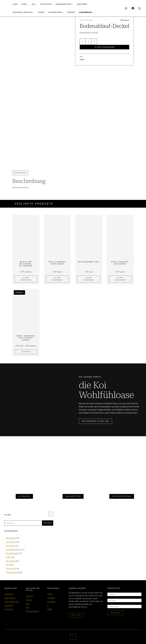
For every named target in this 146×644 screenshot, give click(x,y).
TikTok (50, 609)
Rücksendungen (32, 611)
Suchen (48, 523)
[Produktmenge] (88, 42)
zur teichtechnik (122, 496)
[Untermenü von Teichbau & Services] (34, 12)
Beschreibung (20, 173)
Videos (50, 594)
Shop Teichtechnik (12, 602)
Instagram (51, 602)
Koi (33, 4)
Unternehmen (55, 12)
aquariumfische (64, 4)
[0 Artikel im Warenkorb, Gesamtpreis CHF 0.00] (139, 8)
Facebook (51, 598)
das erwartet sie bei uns (95, 421)
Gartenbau (9, 609)
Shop (24, 4)
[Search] (126, 8)
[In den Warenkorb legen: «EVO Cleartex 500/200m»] (120, 279)
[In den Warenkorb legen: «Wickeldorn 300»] (89, 279)
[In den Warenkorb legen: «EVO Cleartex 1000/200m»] (57, 279)
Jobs (28, 604)
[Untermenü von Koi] (36, 4)
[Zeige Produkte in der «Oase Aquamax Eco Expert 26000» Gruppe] (26, 352)
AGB (28, 607)
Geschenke (9, 605)
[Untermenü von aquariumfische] (72, 4)
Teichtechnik (86, 20)
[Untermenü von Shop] (28, 4)
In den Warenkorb (104, 47)
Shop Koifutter (10, 598)
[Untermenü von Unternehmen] (63, 12)
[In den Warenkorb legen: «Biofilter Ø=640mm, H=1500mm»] (26, 279)
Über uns (29, 596)
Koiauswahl (9, 594)
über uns (76, 615)
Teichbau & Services (23, 12)
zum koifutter (73, 496)
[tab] (20, 173)
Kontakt (29, 600)
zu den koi (24, 496)
